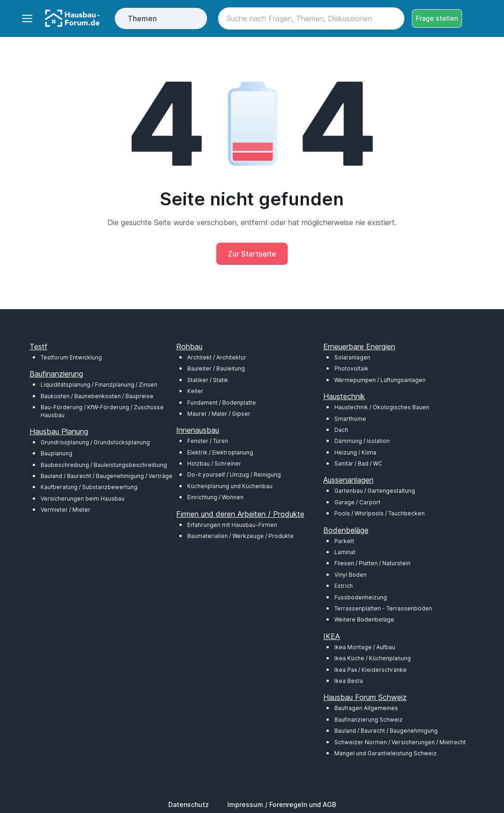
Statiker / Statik (208, 380)
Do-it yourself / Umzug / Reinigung (234, 475)
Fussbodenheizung (361, 597)
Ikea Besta (349, 681)
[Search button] (393, 18)
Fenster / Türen (208, 441)
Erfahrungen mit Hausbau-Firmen (232, 525)
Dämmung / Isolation (362, 441)
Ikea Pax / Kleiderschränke (371, 670)
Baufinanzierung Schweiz (368, 720)
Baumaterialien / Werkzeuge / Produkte (240, 536)
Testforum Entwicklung (71, 357)
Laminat (345, 552)
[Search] (311, 18)
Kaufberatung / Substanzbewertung (89, 487)
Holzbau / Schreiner (214, 463)
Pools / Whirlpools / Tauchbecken (379, 513)
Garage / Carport (357, 502)
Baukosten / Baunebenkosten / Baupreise (97, 396)
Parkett (344, 541)
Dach (341, 430)
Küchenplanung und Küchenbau (230, 486)
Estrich (344, 586)
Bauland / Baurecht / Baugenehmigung (386, 731)
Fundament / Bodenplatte (222, 403)
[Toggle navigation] (27, 18)
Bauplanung (56, 453)
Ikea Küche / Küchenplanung (373, 658)
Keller (195, 391)
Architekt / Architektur (217, 357)
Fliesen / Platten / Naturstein (372, 563)
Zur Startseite (252, 254)
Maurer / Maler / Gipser (219, 414)
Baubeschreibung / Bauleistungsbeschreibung (104, 465)
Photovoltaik (351, 368)
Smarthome (350, 419)
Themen (142, 18)
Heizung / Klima (355, 452)
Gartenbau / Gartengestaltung (375, 491)
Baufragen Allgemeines (366, 708)
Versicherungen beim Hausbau (83, 499)
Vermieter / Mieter (65, 510)
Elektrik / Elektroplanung (220, 452)
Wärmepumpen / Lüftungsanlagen (380, 380)
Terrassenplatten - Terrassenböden (383, 608)
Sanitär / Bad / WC (358, 463)
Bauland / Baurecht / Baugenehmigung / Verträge (107, 476)
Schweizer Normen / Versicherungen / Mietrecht (400, 742)
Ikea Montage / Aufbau (365, 647)
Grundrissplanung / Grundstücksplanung (95, 442)
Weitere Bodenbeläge (364, 619)
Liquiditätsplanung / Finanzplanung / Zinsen (99, 385)
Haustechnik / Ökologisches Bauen (382, 407)
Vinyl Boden (350, 575)
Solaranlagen (352, 357)
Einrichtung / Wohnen (215, 497)
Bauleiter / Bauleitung (216, 368)
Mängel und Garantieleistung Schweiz (385, 753)
